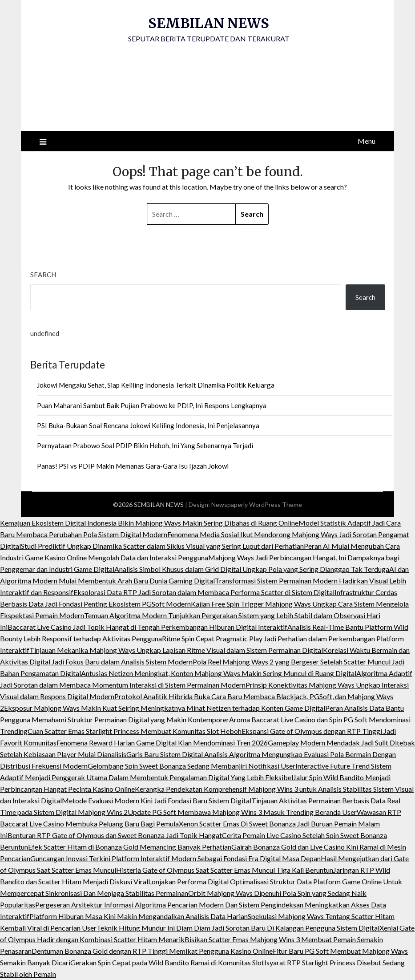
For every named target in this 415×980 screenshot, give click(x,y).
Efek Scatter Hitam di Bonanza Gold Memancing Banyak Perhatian (130, 847)
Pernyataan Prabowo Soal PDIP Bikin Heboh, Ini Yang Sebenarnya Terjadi (145, 445)
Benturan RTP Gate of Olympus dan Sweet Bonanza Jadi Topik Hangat (115, 835)
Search (43, 275)
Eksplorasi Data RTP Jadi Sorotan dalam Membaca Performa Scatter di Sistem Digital (204, 592)
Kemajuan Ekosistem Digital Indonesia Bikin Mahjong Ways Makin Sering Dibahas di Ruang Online (149, 523)
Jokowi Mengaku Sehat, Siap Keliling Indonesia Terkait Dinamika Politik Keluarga (156, 385)
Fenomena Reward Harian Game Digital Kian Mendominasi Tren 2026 (162, 743)
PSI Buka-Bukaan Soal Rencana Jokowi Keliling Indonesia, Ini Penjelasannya (148, 425)
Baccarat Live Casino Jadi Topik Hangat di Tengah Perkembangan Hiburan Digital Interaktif (147, 627)
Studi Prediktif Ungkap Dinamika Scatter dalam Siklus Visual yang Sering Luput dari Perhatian (162, 546)
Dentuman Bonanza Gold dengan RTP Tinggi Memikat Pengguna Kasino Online (152, 951)
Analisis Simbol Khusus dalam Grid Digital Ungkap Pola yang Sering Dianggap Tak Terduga (252, 569)
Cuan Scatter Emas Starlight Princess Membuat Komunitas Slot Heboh (135, 731)
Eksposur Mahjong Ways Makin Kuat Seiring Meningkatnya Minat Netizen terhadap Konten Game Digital (165, 708)
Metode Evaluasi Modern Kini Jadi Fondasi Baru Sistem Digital (157, 800)
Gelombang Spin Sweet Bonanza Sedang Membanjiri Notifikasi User (191, 766)
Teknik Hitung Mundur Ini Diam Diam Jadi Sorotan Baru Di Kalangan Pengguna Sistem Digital (238, 928)
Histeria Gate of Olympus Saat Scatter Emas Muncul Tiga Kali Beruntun (225, 870)
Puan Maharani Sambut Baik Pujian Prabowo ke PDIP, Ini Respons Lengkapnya (152, 405)
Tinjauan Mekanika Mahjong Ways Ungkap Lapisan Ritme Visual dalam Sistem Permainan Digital (176, 650)
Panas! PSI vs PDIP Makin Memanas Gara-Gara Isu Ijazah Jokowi (133, 466)
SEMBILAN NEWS (209, 23)
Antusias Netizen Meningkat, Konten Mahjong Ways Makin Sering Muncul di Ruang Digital (219, 673)
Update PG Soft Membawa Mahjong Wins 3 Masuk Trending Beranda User (242, 812)
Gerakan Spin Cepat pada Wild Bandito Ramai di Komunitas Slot (167, 962)
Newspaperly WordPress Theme (257, 504)
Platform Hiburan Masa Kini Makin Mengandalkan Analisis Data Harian (139, 916)
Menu (367, 141)
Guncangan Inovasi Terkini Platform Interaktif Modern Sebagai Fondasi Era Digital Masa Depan (175, 858)
